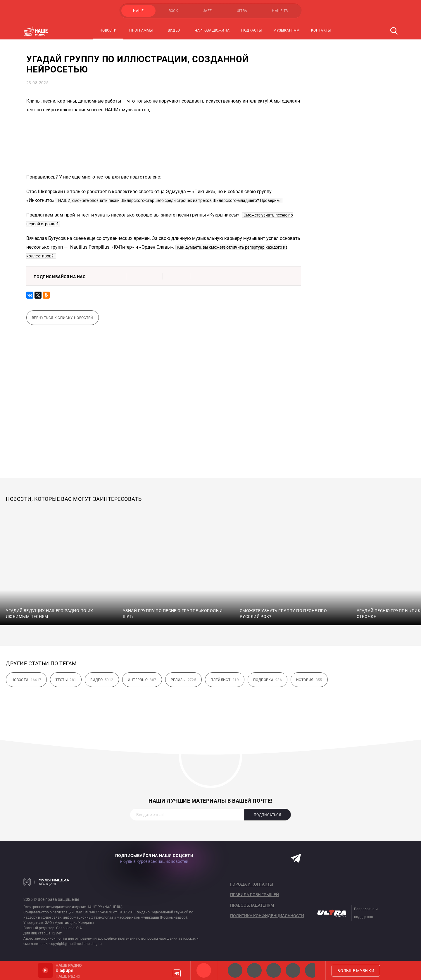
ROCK (173, 11)
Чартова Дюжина (212, 30)
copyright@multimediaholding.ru (76, 944)
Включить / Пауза (45, 970)
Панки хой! (312, 970)
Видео (174, 30)
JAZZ (207, 11)
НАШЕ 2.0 (235, 970)
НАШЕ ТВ (280, 11)
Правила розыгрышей (255, 895)
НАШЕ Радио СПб (254, 970)
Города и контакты (252, 884)
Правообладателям (252, 905)
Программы (141, 30)
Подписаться (268, 815)
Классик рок (293, 970)
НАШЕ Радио (204, 970)
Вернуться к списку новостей (63, 318)
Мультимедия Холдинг (46, 882)
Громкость (177, 973)
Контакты (321, 30)
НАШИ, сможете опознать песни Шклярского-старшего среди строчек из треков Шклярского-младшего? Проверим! (169, 200)
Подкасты (251, 30)
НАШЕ (138, 11)
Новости (108, 30)
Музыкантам (286, 30)
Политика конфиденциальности (267, 916)
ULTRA (242, 11)
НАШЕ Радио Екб (274, 970)
